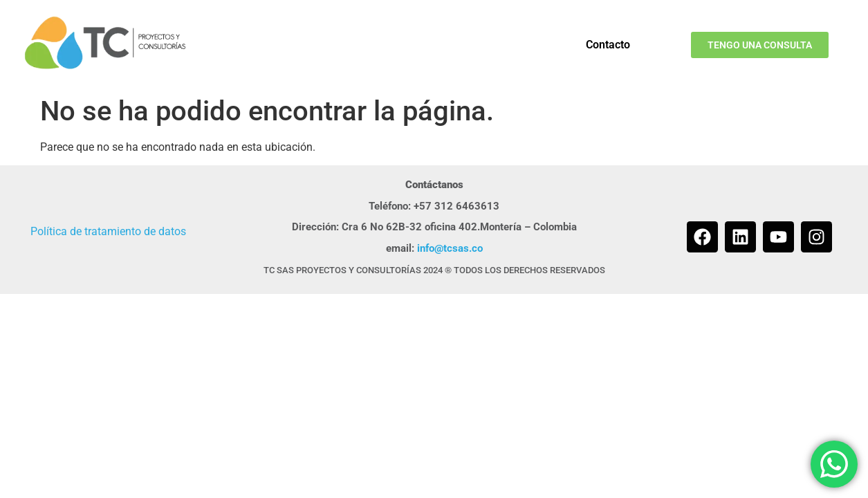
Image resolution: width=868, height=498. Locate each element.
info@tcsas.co (450, 248)
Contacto (608, 45)
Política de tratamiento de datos (108, 231)
